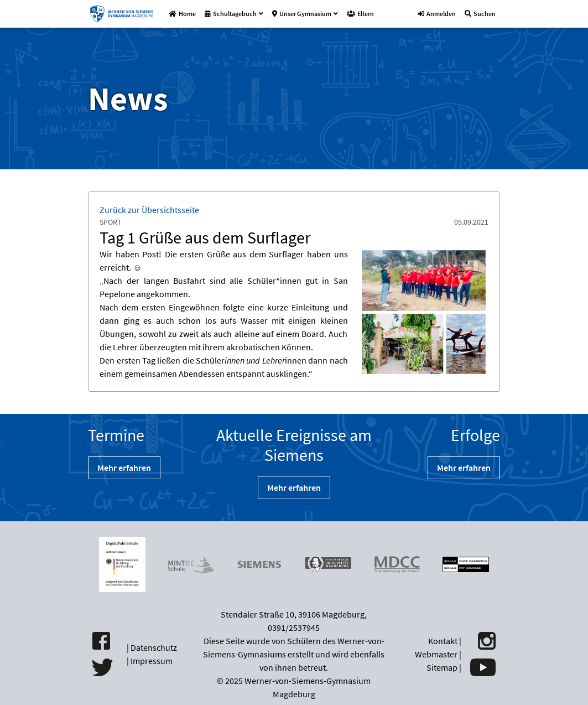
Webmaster (436, 654)
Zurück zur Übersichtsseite (149, 210)
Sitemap (442, 667)
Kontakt (443, 641)
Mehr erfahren (124, 468)
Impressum (152, 661)
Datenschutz (154, 647)
